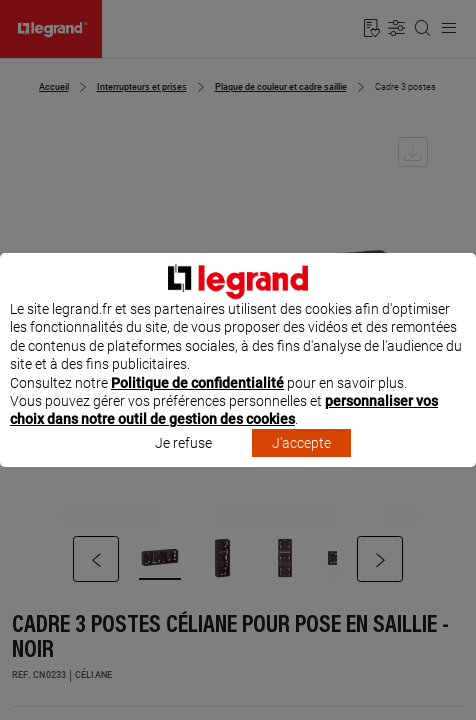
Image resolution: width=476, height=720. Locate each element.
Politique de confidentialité (197, 401)
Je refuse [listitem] (183, 461)
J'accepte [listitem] (301, 461)
